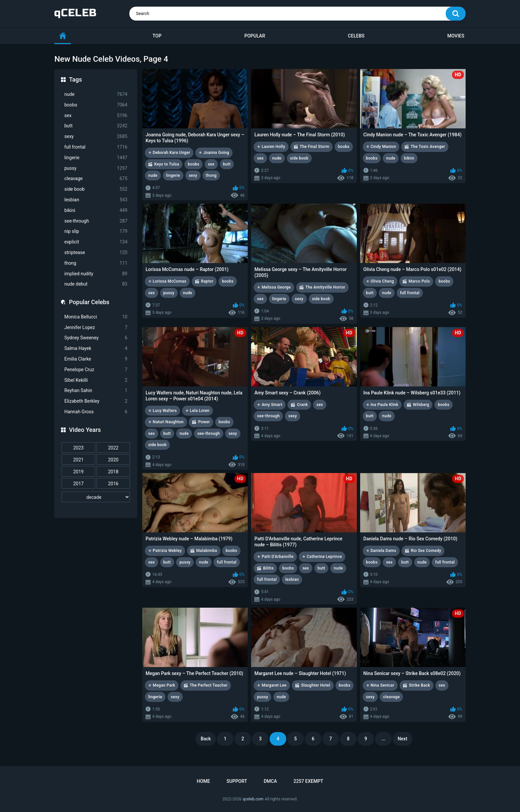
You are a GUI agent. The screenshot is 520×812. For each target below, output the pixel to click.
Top (157, 36)
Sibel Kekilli (96, 380)
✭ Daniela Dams (381, 551)
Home (203, 781)
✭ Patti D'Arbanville (275, 557)
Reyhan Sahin (96, 391)
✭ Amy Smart (270, 405)
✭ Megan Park (162, 685)
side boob (96, 189)
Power (204, 422)
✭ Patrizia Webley (165, 551)
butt (96, 126)
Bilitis (268, 568)
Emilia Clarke (96, 359)
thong (96, 263)
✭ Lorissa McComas (167, 281)
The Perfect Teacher (209, 685)
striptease (96, 253)
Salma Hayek (96, 348)
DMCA (270, 781)
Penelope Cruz (96, 370)
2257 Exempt (308, 781)
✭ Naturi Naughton (166, 422)
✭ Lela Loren (197, 411)
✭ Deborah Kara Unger (169, 153)
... (383, 739)
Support (237, 781)
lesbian (96, 200)
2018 (113, 472)
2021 (78, 460)
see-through (96, 221)
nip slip (96, 231)
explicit (96, 242)
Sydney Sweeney (96, 338)
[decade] (96, 497)
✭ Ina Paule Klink (382, 405)
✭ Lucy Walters (162, 411)
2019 (78, 472)
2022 (113, 448)
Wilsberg (421, 405)
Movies (456, 36)
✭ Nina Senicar (380, 685)
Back (206, 739)
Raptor (207, 281)
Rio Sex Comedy (426, 551)
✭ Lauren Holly (271, 147)
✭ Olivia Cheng (380, 281)
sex (96, 116)
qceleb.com (253, 799)
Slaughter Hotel (316, 685)
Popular (255, 36)
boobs (96, 105)
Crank (302, 405)
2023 (78, 448)
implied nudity (96, 274)
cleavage (96, 179)
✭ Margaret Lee (272, 685)
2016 (113, 484)
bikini (96, 210)
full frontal (96, 147)
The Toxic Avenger (428, 147)
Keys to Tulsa (167, 164)
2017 (78, 484)
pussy (96, 168)
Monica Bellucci (96, 317)
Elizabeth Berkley (96, 401)
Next (402, 739)
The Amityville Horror (325, 287)
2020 (113, 460)
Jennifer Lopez (96, 328)
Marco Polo (419, 281)
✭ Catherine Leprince (322, 557)
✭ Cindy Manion (381, 147)
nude (96, 94)
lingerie (96, 158)
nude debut (96, 284)
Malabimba (207, 551)
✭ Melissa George (274, 287)
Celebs (356, 36)
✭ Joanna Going (214, 153)
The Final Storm (315, 147)
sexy (96, 136)
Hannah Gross (96, 412)
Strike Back (420, 685)
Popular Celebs (89, 302)
